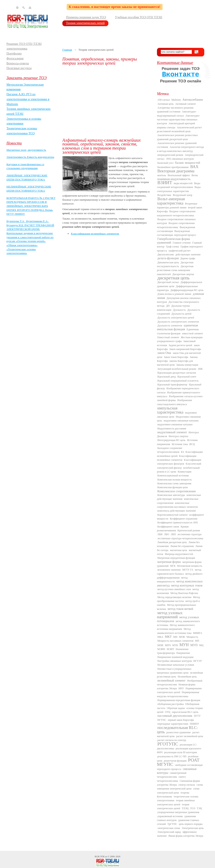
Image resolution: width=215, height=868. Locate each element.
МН (175, 637)
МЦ (201, 645)
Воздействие (164, 195)
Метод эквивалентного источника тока (174, 631)
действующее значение (188, 254)
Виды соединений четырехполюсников (179, 185)
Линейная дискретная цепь (172, 542)
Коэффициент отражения (184, 519)
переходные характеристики (173, 724)
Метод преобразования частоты (178, 599)
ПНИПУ (194, 724)
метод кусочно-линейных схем (174, 589)
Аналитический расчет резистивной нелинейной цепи (179, 129)
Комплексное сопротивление (177, 491)
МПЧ (168, 645)
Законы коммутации (187, 365)
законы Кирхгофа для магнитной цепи (175, 363)
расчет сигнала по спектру (172, 740)
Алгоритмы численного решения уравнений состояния (175, 110)
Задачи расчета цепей (180, 345)
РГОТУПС (168, 744)
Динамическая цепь (168, 262)
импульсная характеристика (170, 410)
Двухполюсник (166, 254)
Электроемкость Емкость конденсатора (30, 157)
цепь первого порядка (191, 824)
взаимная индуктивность (174, 179)
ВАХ (194, 167)
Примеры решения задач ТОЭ (86, 17)
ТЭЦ (199, 808)
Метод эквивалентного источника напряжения (176, 627)
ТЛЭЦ (185, 808)
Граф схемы (172, 247)
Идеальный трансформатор (172, 385)
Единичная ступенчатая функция (178, 331)
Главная (67, 50)
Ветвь (195, 175)
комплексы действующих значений (177, 511)
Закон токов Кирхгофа (176, 357)
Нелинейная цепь (187, 677)
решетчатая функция (175, 761)
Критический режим (189, 530)
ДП (168, 306)
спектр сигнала (187, 785)
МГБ (173, 566)
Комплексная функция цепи (173, 487)
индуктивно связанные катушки (181, 421)
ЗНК (200, 369)
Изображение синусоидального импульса (174, 402)
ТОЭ (193, 808)
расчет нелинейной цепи (190, 736)
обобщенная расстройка (170, 704)
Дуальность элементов (170, 326)
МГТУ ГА (188, 570)
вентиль (162, 175)
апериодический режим (170, 155)
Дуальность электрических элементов (178, 322)
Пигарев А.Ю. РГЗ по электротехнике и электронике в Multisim (28, 99)
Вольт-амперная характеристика (171, 201)
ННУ (181, 688)
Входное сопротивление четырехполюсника (176, 225)
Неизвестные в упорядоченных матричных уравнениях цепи (174, 671)
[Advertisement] (106, 102)
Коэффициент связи (168, 527)
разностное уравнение (179, 732)
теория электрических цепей (173, 806)
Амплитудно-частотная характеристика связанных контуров (178, 120)
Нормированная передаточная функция (179, 700)
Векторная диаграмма (176, 171)
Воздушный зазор (183, 195)
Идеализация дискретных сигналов (177, 373)
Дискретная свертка (183, 274)
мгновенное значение (169, 570)
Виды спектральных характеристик (179, 189)
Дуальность (179, 310)
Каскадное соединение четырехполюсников (170, 450)
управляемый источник (170, 816)
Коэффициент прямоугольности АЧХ (178, 523)
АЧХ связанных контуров (180, 159)
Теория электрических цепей (85, 23)
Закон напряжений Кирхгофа (185, 349)
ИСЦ (192, 444)
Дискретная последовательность (175, 264)
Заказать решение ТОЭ (27, 78)
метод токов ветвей (180, 609)
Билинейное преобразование (173, 167)
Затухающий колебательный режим (177, 369)
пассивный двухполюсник (175, 716)
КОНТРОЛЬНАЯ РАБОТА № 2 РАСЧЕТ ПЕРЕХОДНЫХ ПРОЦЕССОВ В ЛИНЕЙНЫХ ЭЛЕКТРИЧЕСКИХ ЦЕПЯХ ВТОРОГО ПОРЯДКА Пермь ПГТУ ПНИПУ (31, 206)
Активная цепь (166, 104)
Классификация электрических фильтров (179, 462)
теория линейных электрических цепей (176, 802)
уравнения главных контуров (176, 818)
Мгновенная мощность (190, 566)
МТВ (175, 645)
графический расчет (180, 251)
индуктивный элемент (172, 432)
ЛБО (167, 534)
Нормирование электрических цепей (179, 690)
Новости (14, 143)
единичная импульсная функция (177, 327)
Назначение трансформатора (173, 651)
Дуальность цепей (182, 314)
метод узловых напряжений (170, 615)
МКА (160, 637)
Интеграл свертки (178, 436)
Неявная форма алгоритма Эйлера (176, 686)
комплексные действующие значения (179, 497)
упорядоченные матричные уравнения (178, 812)
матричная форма (169, 562)
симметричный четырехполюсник (172, 775)
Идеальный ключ (187, 377)
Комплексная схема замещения (174, 483)
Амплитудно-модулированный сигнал (177, 114)
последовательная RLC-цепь (177, 730)
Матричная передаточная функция (176, 558)
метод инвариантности (172, 580)
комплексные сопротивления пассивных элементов (177, 505)
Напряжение (183, 653)
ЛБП (173, 534)
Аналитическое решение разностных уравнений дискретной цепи (177, 137)
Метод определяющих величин (174, 597)
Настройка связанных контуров (175, 661)
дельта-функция (168, 258)
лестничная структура (189, 534)
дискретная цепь (174, 278)
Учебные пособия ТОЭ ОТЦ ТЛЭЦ (139, 17)
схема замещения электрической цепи (180, 787)
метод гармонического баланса (179, 572)
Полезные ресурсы (19, 68)
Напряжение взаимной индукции (175, 657)
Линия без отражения (182, 546)
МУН (184, 645)
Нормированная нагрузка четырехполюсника (178, 694)
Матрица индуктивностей (179, 554)
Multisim (176, 100)
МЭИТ (170, 649)
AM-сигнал (164, 100)
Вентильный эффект (179, 175)
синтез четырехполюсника (171, 779)
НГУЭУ (198, 661)
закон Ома (164, 353)
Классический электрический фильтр (179, 466)
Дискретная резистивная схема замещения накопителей (175, 270)
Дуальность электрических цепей (176, 318)
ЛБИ (160, 534)
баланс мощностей (188, 163)
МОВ (182, 637)
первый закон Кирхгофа (181, 720)
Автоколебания (193, 100)
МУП (194, 645)
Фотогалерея (15, 58)
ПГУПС (162, 720)
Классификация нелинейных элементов (95, 234)
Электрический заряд (169, 832)
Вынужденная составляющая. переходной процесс (177, 233)
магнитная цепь (179, 550)
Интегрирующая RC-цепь (171, 440)
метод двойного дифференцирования (180, 576)
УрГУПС (172, 824)
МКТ (168, 637)
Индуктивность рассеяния (172, 429)
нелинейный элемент (171, 680)
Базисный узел (165, 163)
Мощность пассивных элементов (175, 641)
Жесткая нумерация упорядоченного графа (180, 339)
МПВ (160, 645)
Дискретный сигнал (168, 282)
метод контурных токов (187, 585)
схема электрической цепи (178, 791)
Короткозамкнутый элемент (173, 515)
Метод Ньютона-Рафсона (184, 593)
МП (197, 641)
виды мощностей (183, 183)
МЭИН (161, 649)
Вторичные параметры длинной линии (177, 206)
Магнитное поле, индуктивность (26, 150)
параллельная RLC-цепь (185, 712)
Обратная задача (176, 708)
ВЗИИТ (165, 183)
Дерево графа (188, 258)
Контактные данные (175, 63)
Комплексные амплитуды (171, 495)
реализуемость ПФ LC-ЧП (172, 756)
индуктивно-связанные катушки (175, 424)
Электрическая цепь (193, 828)
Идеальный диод (167, 377)
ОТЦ (168, 712)
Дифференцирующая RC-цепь (187, 290)
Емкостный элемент (168, 337)
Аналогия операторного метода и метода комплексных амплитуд (180, 149)
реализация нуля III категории (180, 752)
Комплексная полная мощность (175, 480)
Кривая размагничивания (173, 529)
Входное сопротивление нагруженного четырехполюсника (176, 213)
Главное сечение (182, 243)
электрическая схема (169, 828)
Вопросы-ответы (18, 63)
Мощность (192, 637)
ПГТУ (197, 716)
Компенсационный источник (173, 476)
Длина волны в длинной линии (174, 294)
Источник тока (180, 444)
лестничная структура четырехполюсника (180, 538)
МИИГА (198, 633)
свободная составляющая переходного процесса (180, 767)
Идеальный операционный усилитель (178, 381)
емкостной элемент (192, 333)
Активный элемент (186, 104)
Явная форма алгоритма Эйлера (186, 836)
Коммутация (185, 472)
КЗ (182, 452)
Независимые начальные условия (176, 665)
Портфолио (14, 53)
